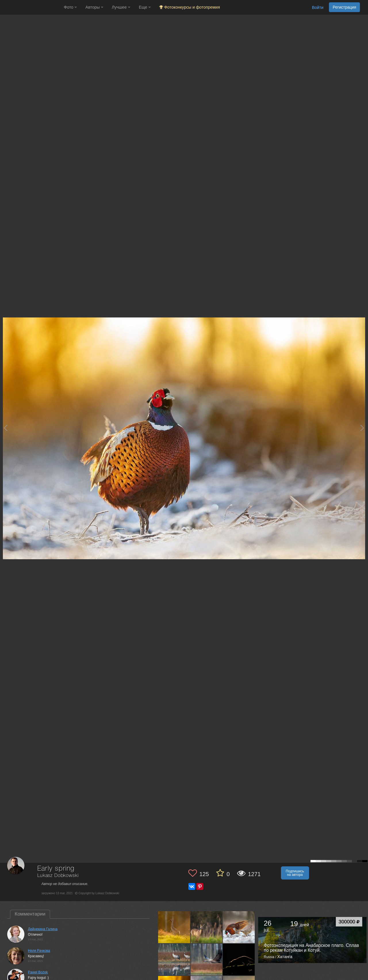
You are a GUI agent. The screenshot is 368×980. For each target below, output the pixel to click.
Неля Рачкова (39, 951)
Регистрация (344, 7)
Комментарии (30, 914)
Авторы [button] (94, 7)
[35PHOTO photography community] (31, 7)
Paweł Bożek (38, 972)
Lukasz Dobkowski (58, 876)
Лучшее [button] (121, 7)
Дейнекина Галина (43, 929)
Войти (318, 7)
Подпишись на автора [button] (295, 873)
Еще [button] (145, 7)
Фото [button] (70, 7)
